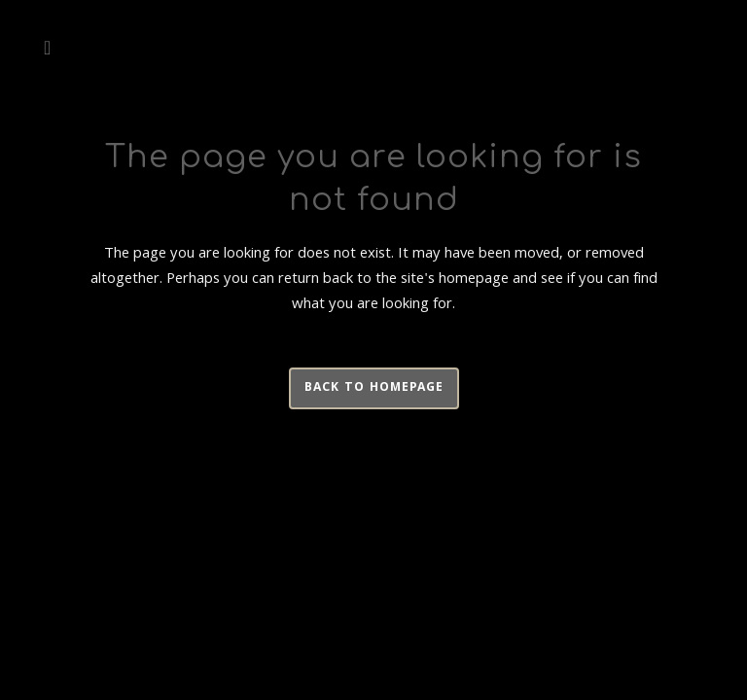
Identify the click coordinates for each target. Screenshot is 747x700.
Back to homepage (374, 388)
